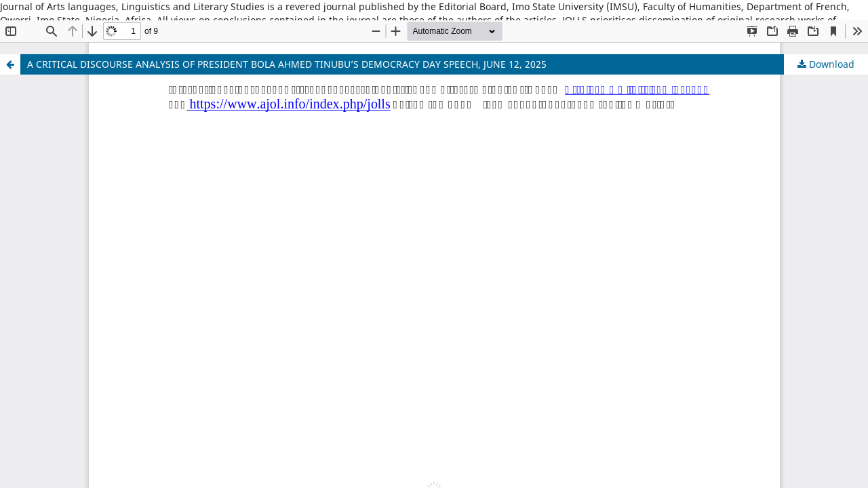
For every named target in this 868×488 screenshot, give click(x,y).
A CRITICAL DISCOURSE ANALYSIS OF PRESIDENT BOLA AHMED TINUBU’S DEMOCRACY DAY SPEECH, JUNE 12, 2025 (287, 64)
